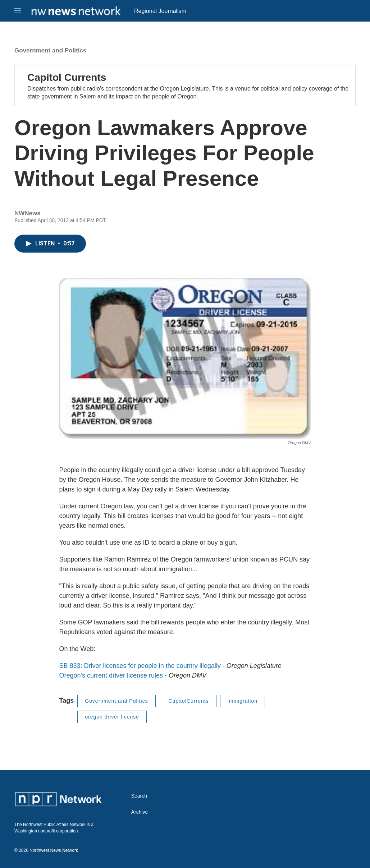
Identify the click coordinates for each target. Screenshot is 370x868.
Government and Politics (50, 50)
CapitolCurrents (188, 701)
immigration (243, 701)
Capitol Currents (67, 77)
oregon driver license (112, 717)
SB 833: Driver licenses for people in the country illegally (140, 666)
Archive (140, 812)
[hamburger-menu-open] (18, 11)
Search (139, 796)
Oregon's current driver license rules (111, 675)
